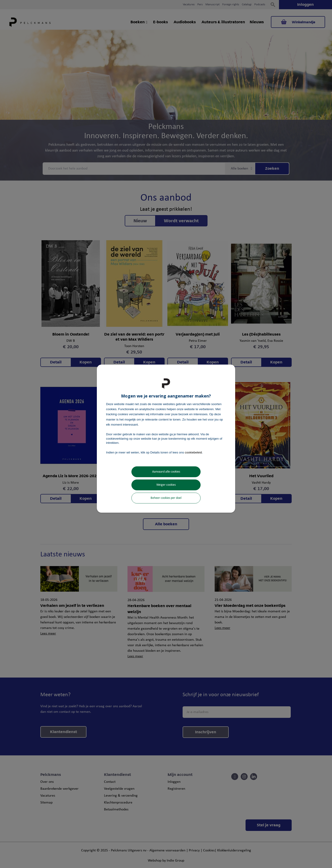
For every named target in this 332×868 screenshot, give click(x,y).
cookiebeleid (193, 452)
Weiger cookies (166, 485)
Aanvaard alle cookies (166, 472)
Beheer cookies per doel (166, 498)
